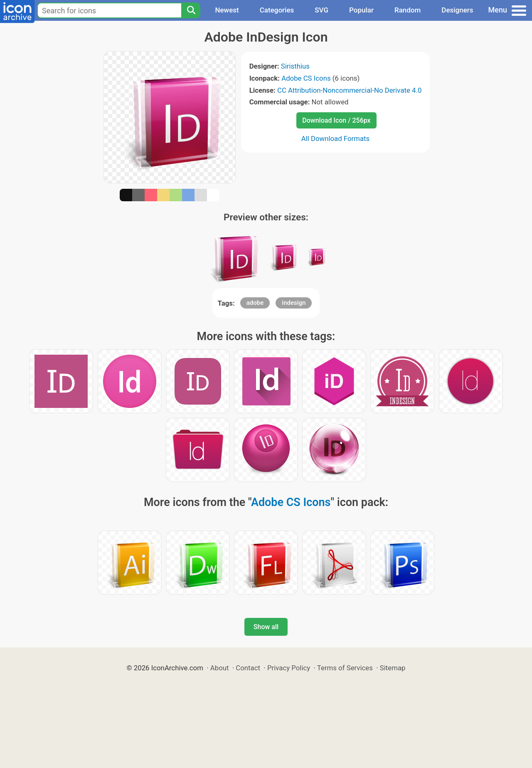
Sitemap (393, 668)
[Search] (191, 10)
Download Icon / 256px (336, 120)
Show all (266, 627)
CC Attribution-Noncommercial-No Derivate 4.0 (349, 90)
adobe (255, 303)
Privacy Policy (289, 668)
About (220, 668)
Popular (361, 10)
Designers (457, 10)
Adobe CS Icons (306, 78)
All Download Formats (336, 138)
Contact (248, 668)
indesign (294, 303)
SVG (321, 10)
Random (408, 10)
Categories (277, 10)
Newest (227, 10)
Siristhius (295, 66)
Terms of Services (345, 668)
